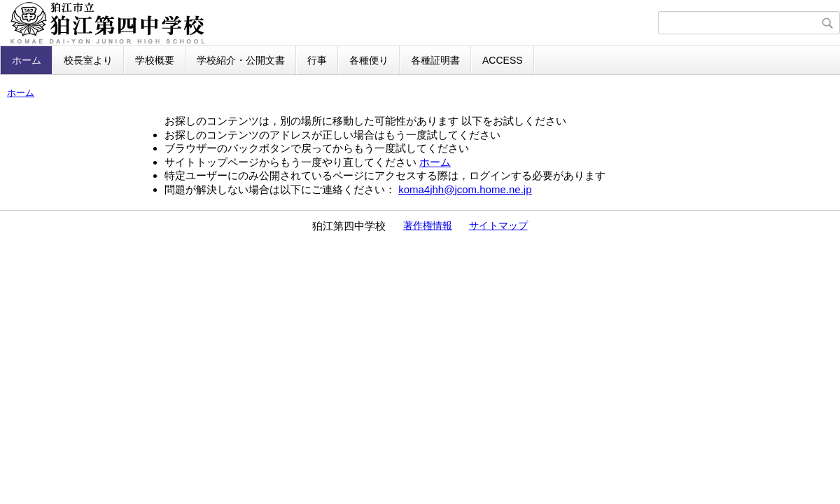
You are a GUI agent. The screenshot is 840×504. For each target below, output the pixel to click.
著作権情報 (428, 225)
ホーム (27, 60)
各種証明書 (435, 60)
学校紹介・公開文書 (241, 60)
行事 (317, 60)
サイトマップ (498, 225)
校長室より (88, 60)
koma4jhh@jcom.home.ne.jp (465, 189)
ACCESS (503, 60)
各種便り (369, 60)
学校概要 (155, 60)
